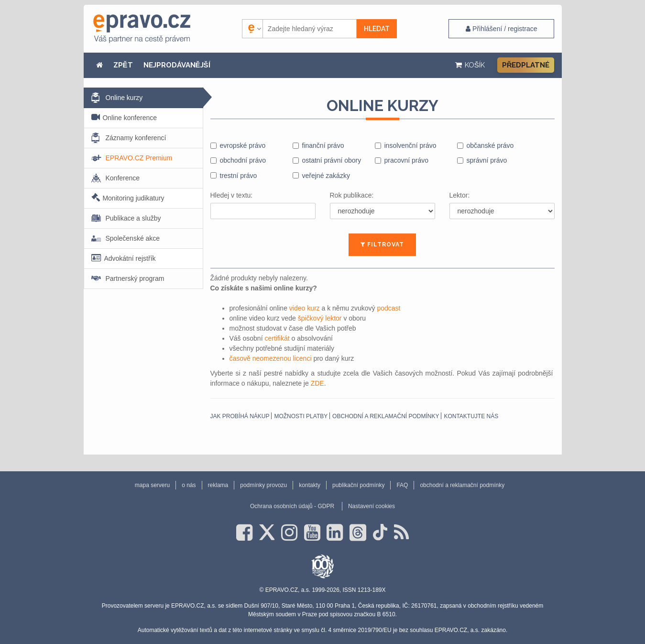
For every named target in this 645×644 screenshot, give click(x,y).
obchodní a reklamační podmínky (386, 416)
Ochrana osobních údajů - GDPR (292, 506)
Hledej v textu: (232, 195)
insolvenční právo (410, 145)
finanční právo (323, 145)
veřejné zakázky (326, 176)
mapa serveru (152, 485)
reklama (218, 485)
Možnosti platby (301, 416)
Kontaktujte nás (471, 416)
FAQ (402, 485)
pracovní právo (407, 160)
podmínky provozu (263, 485)
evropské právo (243, 145)
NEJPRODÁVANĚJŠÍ (177, 65)
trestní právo (239, 176)
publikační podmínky (358, 485)
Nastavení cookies (372, 506)
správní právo (487, 160)
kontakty (310, 485)
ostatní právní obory (332, 160)
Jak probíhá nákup (240, 416)
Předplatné (526, 65)
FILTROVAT (382, 244)
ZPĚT (123, 65)
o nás (189, 485)
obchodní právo (243, 160)
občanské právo (490, 145)
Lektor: (460, 195)
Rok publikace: (352, 195)
